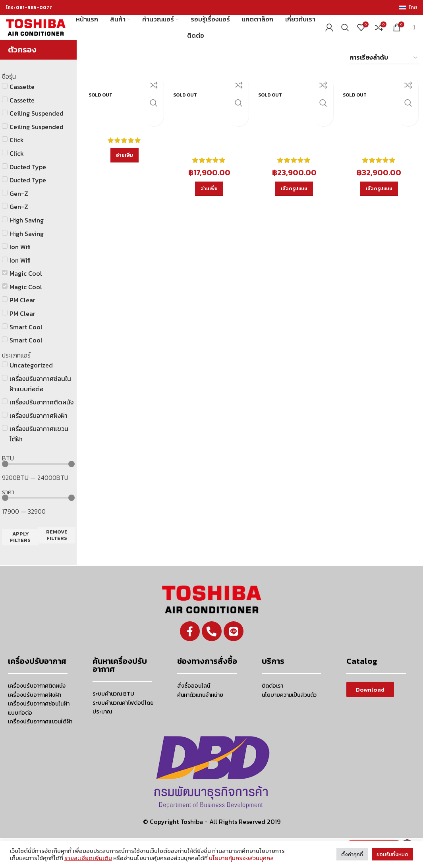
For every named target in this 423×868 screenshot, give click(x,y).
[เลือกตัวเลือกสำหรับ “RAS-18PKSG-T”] (295, 179)
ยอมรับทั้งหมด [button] (392, 854)
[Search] (345, 34)
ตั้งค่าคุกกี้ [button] (352, 854)
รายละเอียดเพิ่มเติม (88, 858)
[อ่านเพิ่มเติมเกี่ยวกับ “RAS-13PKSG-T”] (209, 179)
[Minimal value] (38, 476)
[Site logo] (36, 33)
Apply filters (20, 549)
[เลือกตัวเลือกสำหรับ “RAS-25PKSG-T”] (380, 179)
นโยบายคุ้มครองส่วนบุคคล (241, 858)
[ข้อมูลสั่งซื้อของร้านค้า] (384, 70)
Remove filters (57, 547)
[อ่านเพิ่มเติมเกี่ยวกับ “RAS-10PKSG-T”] (123, 165)
